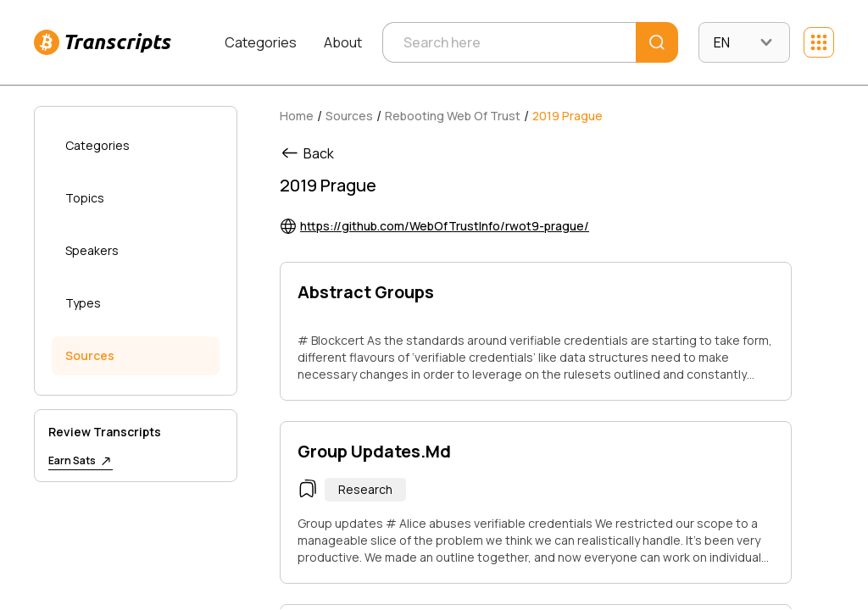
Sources (90, 355)
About (343, 42)
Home (297, 116)
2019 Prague (568, 116)
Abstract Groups (366, 292)
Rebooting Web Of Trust (453, 116)
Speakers (92, 250)
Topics (85, 198)
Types (83, 303)
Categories (261, 42)
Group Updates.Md (374, 451)
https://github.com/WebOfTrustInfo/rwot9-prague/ (445, 226)
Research (365, 489)
